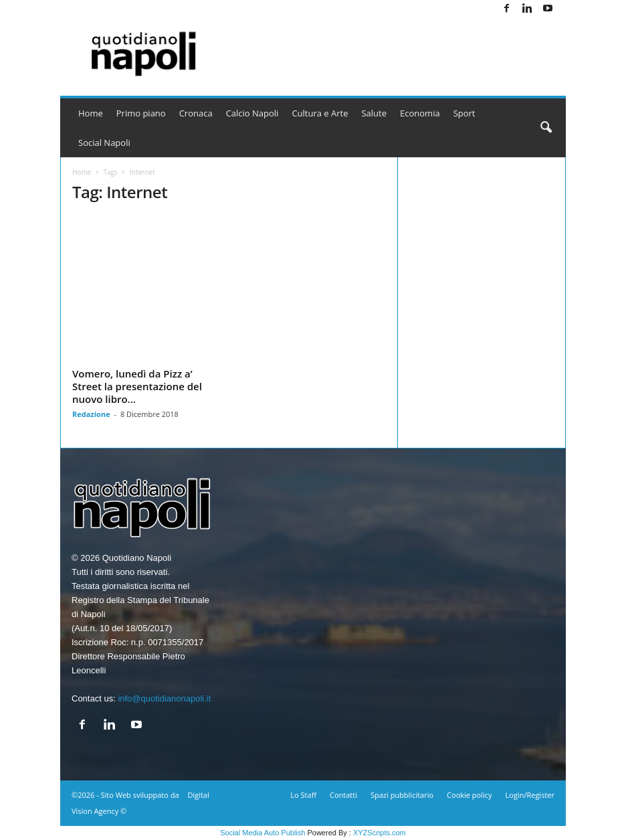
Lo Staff (303, 795)
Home (91, 113)
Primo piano (141, 113)
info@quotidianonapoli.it (164, 698)
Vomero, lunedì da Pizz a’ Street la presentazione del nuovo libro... (137, 386)
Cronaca (196, 113)
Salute (374, 113)
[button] (546, 128)
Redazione (91, 414)
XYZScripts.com (380, 833)
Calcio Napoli (252, 113)
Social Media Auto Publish (263, 833)
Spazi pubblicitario (402, 795)
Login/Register (530, 795)
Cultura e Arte (320, 113)
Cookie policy (469, 795)
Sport (464, 113)
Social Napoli (104, 143)
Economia (420, 113)
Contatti (343, 795)
